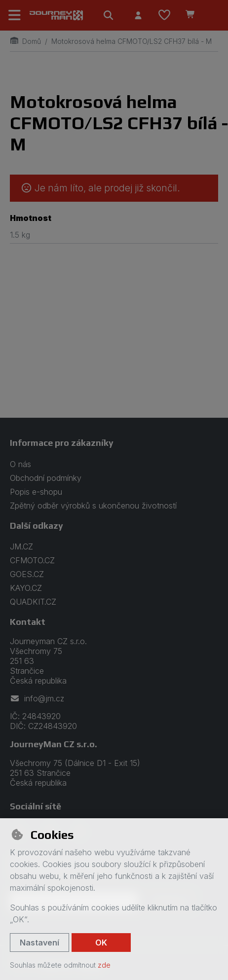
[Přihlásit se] (138, 15)
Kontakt (28, 622)
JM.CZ (21, 546)
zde (104, 965)
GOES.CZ (27, 574)
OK (101, 943)
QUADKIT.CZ (33, 602)
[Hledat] (109, 15)
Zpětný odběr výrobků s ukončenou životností (93, 506)
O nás (20, 464)
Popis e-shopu (36, 492)
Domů (25, 41)
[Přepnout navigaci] (15, 15)
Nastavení (39, 943)
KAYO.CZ (26, 588)
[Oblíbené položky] (164, 15)
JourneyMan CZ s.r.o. (54, 744)
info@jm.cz (37, 698)
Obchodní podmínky (46, 478)
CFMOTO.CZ (32, 560)
